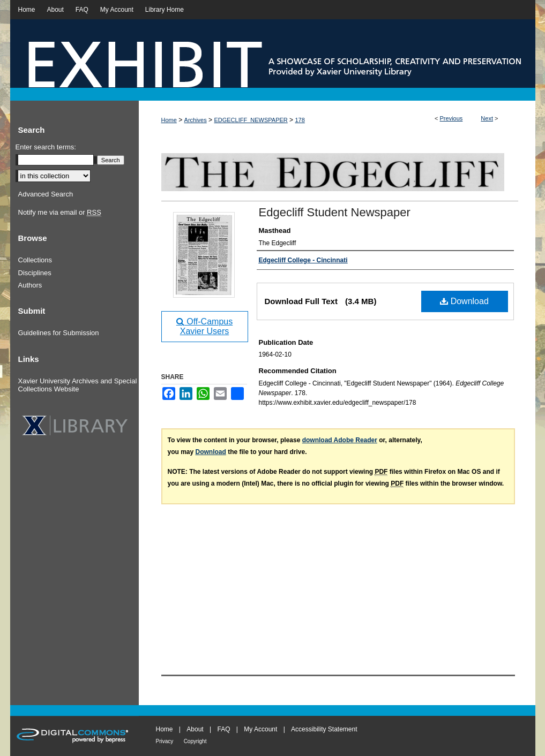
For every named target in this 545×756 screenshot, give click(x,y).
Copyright (195, 741)
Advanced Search (46, 194)
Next (487, 118)
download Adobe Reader (340, 440)
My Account (260, 729)
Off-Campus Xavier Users (204, 326)
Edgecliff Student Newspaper (335, 212)
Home (169, 120)
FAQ (223, 729)
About (195, 729)
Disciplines (35, 273)
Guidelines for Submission (59, 333)
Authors (30, 285)
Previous (451, 118)
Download (464, 301)
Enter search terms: (46, 147)
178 (300, 120)
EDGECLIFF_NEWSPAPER (251, 120)
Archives (196, 120)
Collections (35, 260)
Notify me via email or (60, 213)
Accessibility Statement (324, 729)
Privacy (165, 741)
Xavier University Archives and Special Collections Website (78, 385)
